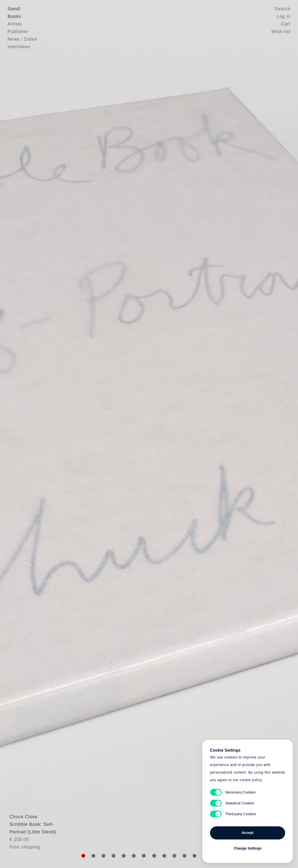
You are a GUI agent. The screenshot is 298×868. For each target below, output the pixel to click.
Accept (248, 833)
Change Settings (248, 848)
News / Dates (22, 39)
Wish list (281, 32)
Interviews (19, 47)
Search (283, 9)
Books (14, 16)
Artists (15, 24)
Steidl (14, 9)
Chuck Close (22, 826)
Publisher (18, 32)
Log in (284, 16)
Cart (286, 24)
